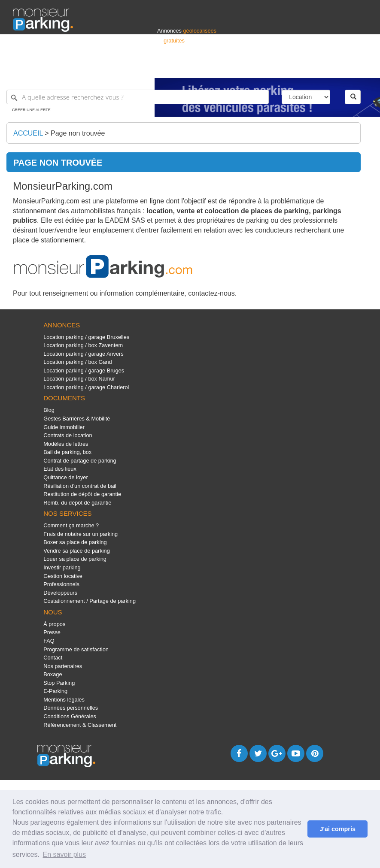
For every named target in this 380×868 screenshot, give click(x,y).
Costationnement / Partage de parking (90, 601)
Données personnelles (71, 708)
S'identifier (260, 68)
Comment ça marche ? (71, 525)
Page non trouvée (78, 133)
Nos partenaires (63, 666)
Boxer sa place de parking (75, 542)
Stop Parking (59, 683)
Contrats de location (68, 435)
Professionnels (225, 68)
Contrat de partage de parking (80, 461)
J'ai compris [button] (337, 829)
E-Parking (55, 691)
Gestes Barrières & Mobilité (77, 419)
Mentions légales (64, 700)
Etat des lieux (60, 469)
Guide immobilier (64, 427)
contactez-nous (211, 293)
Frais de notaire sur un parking (81, 534)
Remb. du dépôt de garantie (77, 503)
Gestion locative (63, 576)
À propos (54, 624)
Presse (52, 632)
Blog (49, 410)
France (312, 68)
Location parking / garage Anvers (83, 354)
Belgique (335, 68)
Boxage (53, 674)
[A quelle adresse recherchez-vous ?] (138, 97)
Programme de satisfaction (76, 649)
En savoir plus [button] (65, 854)
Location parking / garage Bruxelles (86, 337)
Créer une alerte (31, 110)
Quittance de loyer (65, 477)
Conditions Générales (70, 716)
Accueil (28, 133)
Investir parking (62, 567)
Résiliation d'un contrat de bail (80, 486)
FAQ (49, 641)
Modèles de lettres (66, 444)
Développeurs (60, 593)
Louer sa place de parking (75, 559)
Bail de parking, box (67, 452)
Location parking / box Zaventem (83, 345)
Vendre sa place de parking (77, 551)
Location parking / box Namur (79, 379)
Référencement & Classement (80, 725)
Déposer (288, 68)
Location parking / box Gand (78, 362)
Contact (53, 658)
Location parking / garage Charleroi (86, 387)
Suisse (359, 68)
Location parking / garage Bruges (84, 370)
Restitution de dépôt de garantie (82, 494)
